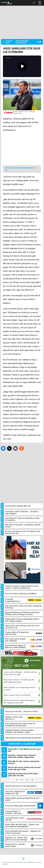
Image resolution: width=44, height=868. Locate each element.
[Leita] (34, 3)
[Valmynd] (40, 3)
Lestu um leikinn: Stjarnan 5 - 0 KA (21, 169)
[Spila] (22, 66)
